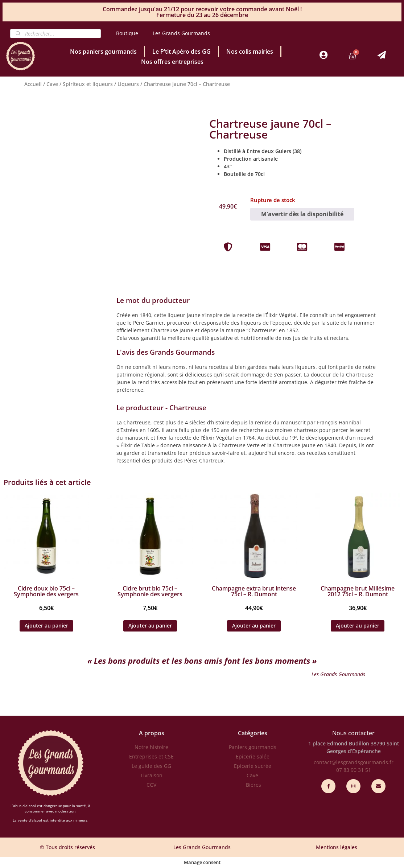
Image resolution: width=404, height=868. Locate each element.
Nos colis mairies (250, 52)
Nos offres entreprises (172, 62)
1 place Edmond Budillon (339, 743)
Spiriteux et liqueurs (88, 84)
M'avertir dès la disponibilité (302, 214)
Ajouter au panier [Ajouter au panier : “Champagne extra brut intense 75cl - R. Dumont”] (254, 626)
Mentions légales (337, 847)
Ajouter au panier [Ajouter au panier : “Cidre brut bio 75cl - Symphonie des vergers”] (150, 626)
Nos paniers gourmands (103, 52)
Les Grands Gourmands (181, 33)
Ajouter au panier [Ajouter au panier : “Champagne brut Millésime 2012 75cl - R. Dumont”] (358, 626)
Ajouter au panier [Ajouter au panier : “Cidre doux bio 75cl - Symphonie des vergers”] (46, 626)
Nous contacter (353, 733)
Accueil (33, 84)
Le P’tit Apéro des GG (182, 52)
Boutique (127, 33)
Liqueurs (128, 84)
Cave (52, 84)
